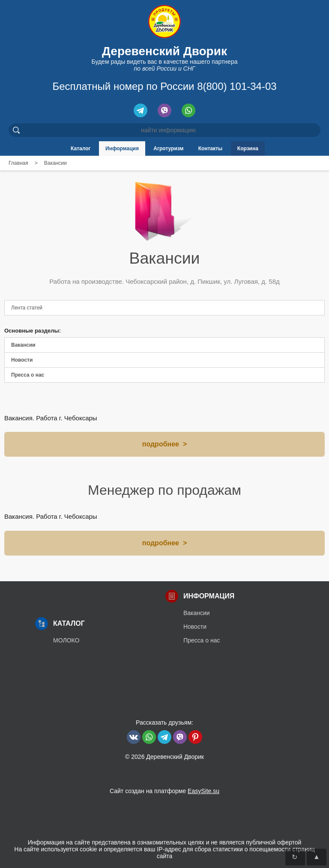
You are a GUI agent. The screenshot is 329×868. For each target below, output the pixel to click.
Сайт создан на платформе (164, 791)
